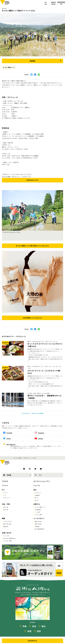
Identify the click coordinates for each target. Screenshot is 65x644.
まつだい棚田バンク (9, 67)
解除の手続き (38, 524)
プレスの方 (6, 536)
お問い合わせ (7, 533)
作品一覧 (6, 507)
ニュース (37, 485)
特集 (25, 626)
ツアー (5, 495)
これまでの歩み (7, 521)
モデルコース (7, 498)
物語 (29, 631)
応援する (37, 504)
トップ (4, 458)
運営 (39, 631)
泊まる (37, 500)
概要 (4, 518)
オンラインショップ (41, 481)
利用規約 (37, 526)
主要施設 (37, 495)
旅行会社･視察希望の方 (10, 538)
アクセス (5, 481)
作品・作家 (6, 504)
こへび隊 (37, 512)
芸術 (34, 626)
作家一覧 (6, 510)
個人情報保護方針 (40, 529)
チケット (6, 493)
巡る (35, 490)
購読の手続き (38, 521)
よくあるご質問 (7, 541)
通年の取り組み (7, 524)
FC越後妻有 (38, 510)
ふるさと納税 (38, 515)
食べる (37, 498)
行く (4, 490)
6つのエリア (38, 493)
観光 (44, 626)
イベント (4, 8)
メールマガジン (39, 518)
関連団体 (6, 526)
